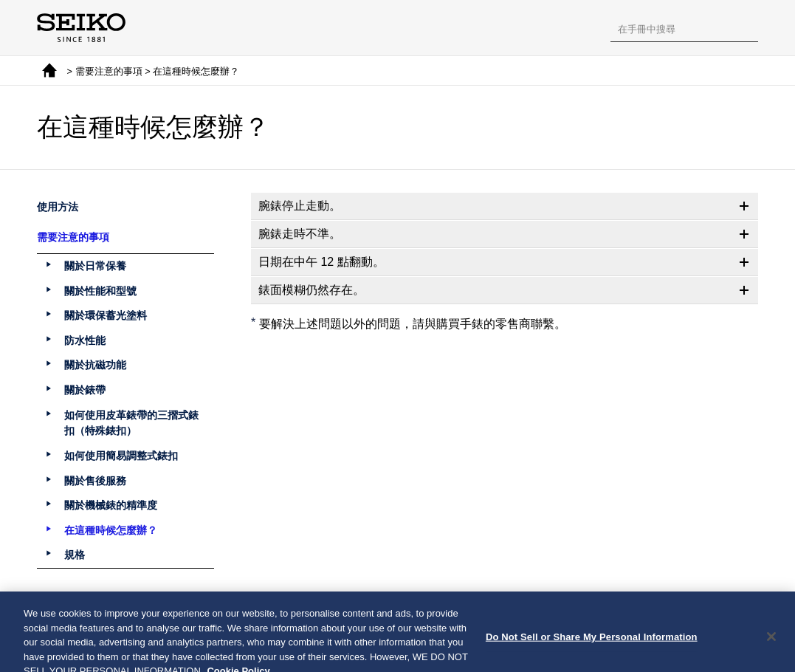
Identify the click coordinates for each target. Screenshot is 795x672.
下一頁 (444, 611)
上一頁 (351, 611)
